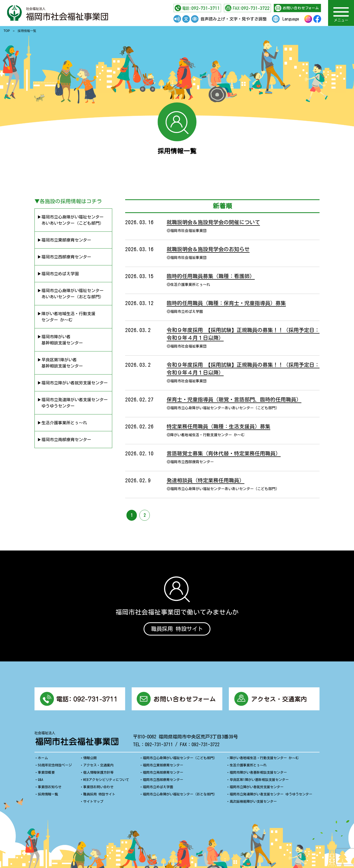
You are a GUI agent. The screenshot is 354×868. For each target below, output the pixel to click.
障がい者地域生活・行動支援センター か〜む (264, 760)
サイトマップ (93, 803)
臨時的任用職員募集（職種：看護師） (211, 276)
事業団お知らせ (50, 789)
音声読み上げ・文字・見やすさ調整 (233, 19)
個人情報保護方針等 (98, 774)
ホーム (43, 760)
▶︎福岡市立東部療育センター (64, 240)
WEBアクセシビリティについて (106, 782)
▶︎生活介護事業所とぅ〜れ (62, 423)
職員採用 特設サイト (177, 629)
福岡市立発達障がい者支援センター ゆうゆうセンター (271, 796)
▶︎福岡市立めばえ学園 (58, 274)
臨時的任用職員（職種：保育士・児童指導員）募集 (226, 303)
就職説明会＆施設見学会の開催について (213, 222)
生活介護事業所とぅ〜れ (248, 767)
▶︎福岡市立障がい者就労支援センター (73, 383)
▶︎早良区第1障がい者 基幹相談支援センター (60, 363)
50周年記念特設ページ (55, 767)
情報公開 (90, 760)
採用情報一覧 (48, 796)
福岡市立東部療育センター (163, 767)
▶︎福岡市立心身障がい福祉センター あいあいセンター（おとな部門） (70, 294)
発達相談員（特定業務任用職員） (206, 480)
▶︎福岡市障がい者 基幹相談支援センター (60, 340)
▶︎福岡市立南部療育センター (64, 440)
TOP (7, 31)
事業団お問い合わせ (98, 789)
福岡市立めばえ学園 (158, 789)
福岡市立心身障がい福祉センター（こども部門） (180, 760)
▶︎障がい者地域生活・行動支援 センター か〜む (66, 317)
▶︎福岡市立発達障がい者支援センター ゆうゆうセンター (73, 403)
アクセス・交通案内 (98, 767)
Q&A (41, 782)
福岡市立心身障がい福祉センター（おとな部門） (180, 796)
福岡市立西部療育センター (163, 782)
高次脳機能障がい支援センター (253, 803)
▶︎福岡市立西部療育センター (64, 257)
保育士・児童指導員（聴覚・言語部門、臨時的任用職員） (234, 399)
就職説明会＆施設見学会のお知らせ (208, 249)
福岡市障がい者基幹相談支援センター (258, 774)
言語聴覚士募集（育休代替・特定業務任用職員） (224, 453)
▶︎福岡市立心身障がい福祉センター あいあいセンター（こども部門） (70, 220)
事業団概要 (46, 774)
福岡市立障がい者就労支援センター (257, 789)
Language (291, 19)
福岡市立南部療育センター (163, 774)
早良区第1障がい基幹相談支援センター (259, 782)
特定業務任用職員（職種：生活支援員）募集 (218, 426)
